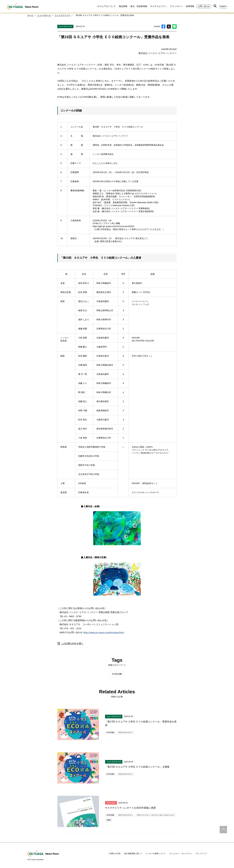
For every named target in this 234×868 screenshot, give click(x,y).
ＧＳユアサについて (106, 6)
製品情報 (123, 6)
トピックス (111, 803)
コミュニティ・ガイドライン (181, 854)
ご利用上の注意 (114, 854)
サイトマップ (201, 854)
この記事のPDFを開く (70, 644)
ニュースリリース (65, 26)
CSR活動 (118, 674)
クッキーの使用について (156, 854)
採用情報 (190, 6)
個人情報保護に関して (133, 854)
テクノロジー (176, 6)
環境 (109, 820)
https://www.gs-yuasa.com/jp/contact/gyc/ (104, 632)
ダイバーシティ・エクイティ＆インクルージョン (156, 815)
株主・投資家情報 (139, 6)
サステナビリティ (159, 6)
